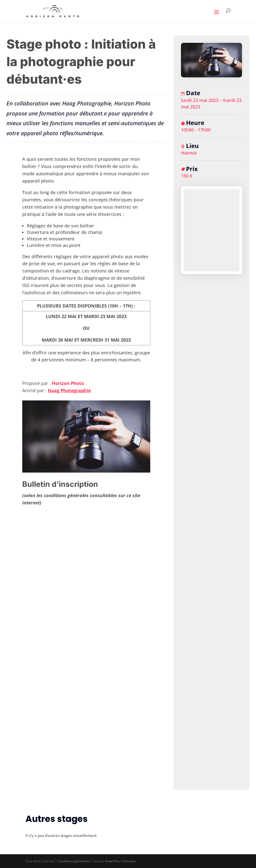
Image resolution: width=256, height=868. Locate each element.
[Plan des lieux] (212, 230)
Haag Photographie (69, 390)
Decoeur (130, 861)
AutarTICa (112, 861)
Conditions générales (73, 861)
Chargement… (86, 645)
